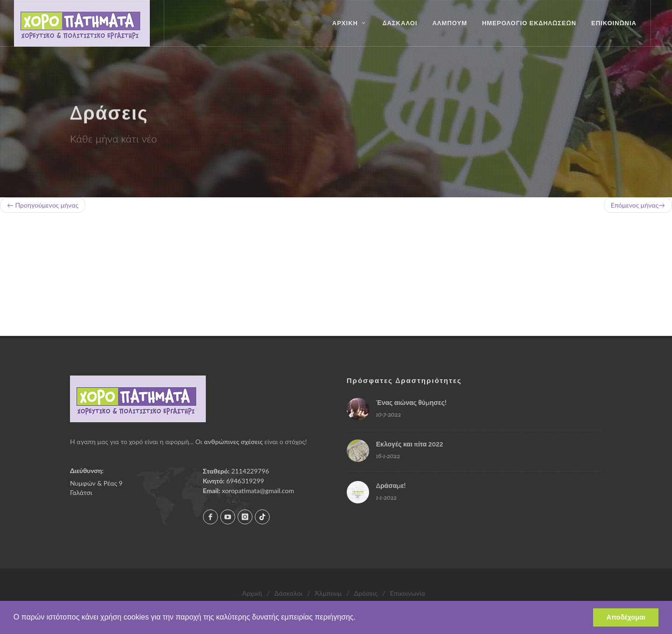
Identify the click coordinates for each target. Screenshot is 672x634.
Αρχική (252, 593)
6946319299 (245, 481)
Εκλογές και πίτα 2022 (410, 444)
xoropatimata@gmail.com (258, 491)
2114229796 (250, 471)
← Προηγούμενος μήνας (43, 205)
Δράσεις (366, 593)
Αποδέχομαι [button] (626, 617)
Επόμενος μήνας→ (638, 205)
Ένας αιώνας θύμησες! (411, 403)
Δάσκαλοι (288, 593)
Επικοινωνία (408, 593)
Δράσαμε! (391, 486)
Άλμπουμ (328, 593)
